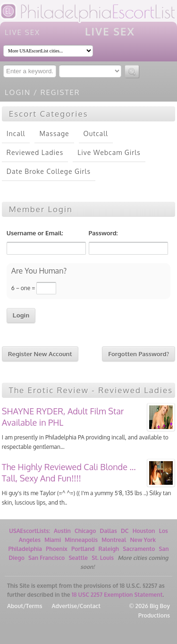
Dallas (109, 531)
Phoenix (57, 549)
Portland (83, 549)
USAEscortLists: (29, 531)
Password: (103, 233)
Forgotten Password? (139, 354)
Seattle (78, 558)
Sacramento (139, 549)
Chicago (85, 531)
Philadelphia (25, 549)
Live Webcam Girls (109, 152)
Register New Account (40, 354)
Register (60, 92)
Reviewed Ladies (35, 152)
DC (125, 531)
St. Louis (103, 558)
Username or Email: (35, 233)
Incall (16, 133)
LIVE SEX (22, 32)
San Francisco (46, 558)
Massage (54, 133)
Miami (53, 540)
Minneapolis (81, 540)
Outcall (96, 133)
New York (143, 540)
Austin (62, 531)
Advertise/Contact (76, 606)
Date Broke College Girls (49, 171)
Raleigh (109, 549)
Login (18, 92)
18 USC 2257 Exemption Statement (117, 595)
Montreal (114, 540)
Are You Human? (39, 272)
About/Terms (25, 606)
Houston (144, 531)
